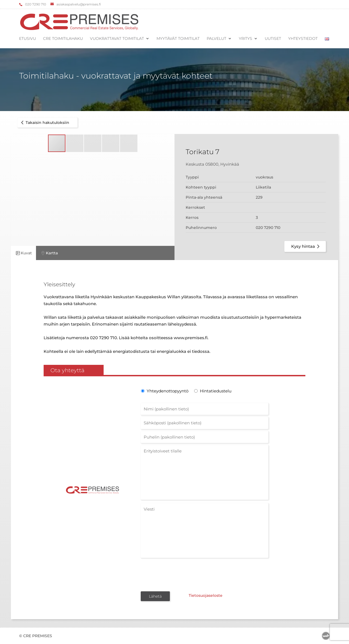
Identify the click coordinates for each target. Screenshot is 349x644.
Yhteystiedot (303, 39)
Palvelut (216, 39)
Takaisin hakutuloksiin (44, 123)
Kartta (49, 253)
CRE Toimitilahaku (63, 39)
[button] (75, 143)
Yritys (246, 39)
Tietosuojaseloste (204, 596)
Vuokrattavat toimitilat (117, 39)
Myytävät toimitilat (178, 39)
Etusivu (28, 39)
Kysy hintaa (306, 246)
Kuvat (23, 253)
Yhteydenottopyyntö (167, 391)
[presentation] (182, 574)
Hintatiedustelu (216, 391)
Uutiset (273, 39)
